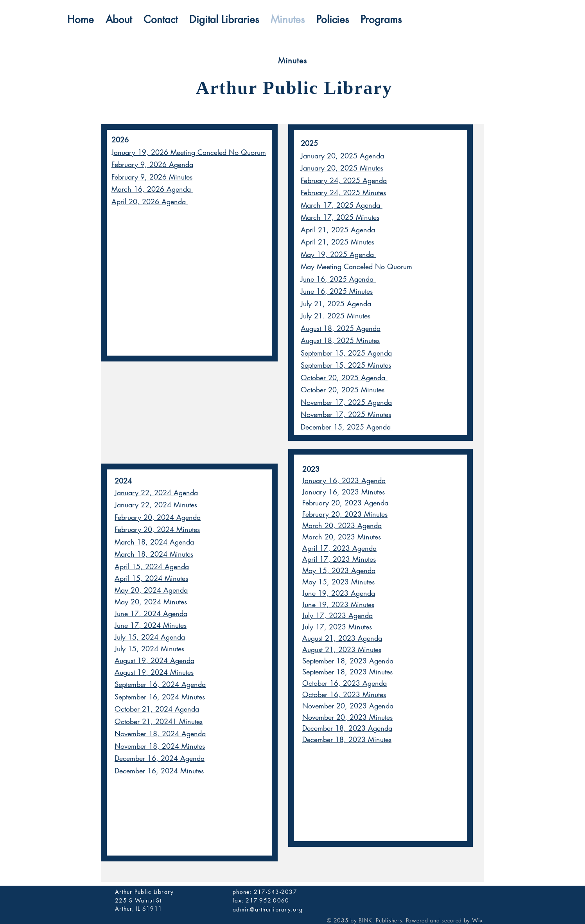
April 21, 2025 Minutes (337, 242)
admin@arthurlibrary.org (268, 909)
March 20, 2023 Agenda (342, 525)
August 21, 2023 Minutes (342, 649)
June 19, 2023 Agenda (339, 593)
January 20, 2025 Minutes (342, 168)
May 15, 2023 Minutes (338, 582)
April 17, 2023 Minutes (339, 559)
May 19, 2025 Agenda (338, 254)
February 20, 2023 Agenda (345, 503)
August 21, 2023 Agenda (342, 638)
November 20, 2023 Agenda (348, 706)
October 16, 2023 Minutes (344, 694)
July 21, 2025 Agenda (337, 304)
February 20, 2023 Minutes (345, 514)
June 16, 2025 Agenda (338, 279)
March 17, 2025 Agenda (342, 205)
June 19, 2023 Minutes (338, 604)
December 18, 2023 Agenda (347, 728)
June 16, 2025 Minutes (337, 291)
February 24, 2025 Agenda (344, 180)
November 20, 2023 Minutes (347, 717)
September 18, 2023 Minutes (349, 672)
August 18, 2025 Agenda (341, 328)
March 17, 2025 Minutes (340, 217)
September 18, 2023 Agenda (348, 661)
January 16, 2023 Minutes (345, 492)
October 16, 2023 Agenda (345, 683)
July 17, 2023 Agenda (337, 615)
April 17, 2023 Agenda (339, 548)
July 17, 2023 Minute (336, 627)
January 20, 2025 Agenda (342, 156)
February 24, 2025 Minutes (343, 192)
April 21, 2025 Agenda (338, 230)
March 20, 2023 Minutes (342, 537)
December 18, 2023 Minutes (347, 739)
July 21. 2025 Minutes (336, 316)
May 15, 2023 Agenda (339, 570)
